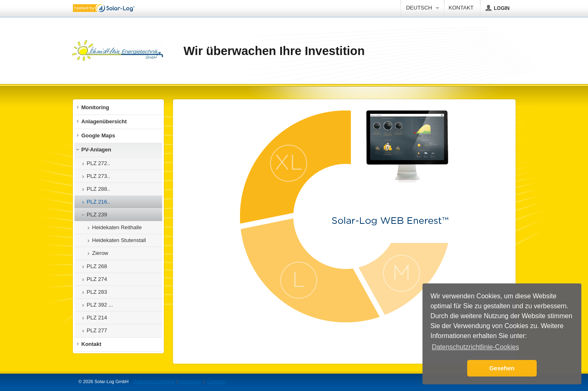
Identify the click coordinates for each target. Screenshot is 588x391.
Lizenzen (216, 381)
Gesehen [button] (502, 368)
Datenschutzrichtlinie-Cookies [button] (475, 347)
